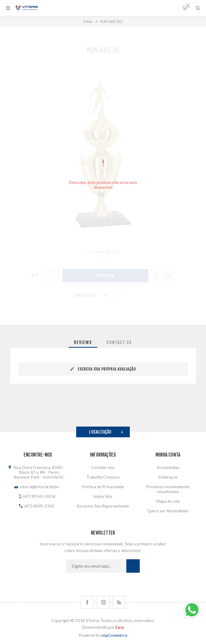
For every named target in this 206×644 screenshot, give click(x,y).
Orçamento (188, 6)
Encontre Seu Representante (103, 506)
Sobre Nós (103, 496)
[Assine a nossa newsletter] (96, 566)
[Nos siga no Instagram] (103, 602)
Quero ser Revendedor (168, 511)
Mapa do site (168, 501)
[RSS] (119, 602)
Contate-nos (103, 467)
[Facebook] (87, 602)
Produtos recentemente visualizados (168, 489)
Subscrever (133, 566)
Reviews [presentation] (83, 342)
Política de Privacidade (103, 487)
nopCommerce (114, 635)
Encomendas (168, 467)
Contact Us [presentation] (119, 342)
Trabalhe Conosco (103, 477)
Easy (120, 627)
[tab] (83, 342)
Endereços (168, 477)
